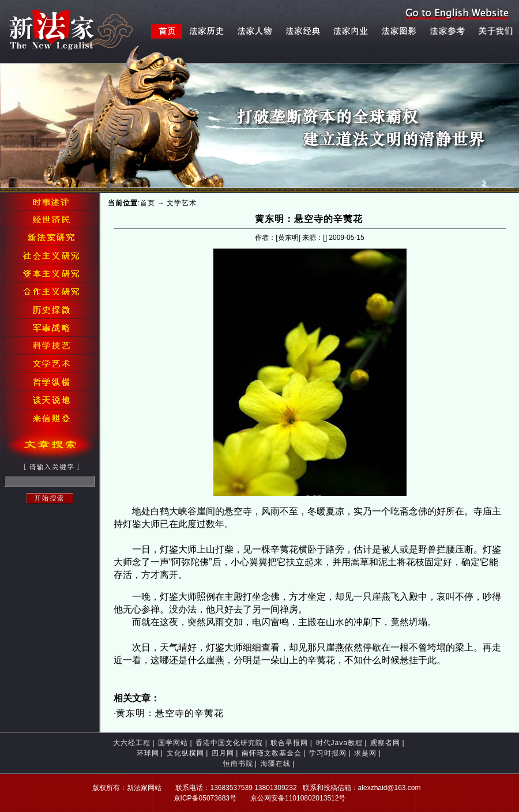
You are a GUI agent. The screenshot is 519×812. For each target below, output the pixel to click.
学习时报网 (328, 753)
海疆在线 (276, 764)
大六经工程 (132, 743)
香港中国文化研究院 (229, 743)
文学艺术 (182, 203)
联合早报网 (289, 743)
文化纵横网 (185, 753)
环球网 (148, 753)
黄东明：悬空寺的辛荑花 (170, 713)
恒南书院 (238, 764)
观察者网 (385, 743)
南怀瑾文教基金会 (272, 753)
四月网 (223, 753)
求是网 (365, 753)
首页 (148, 203)
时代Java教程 (339, 743)
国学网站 (173, 743)
